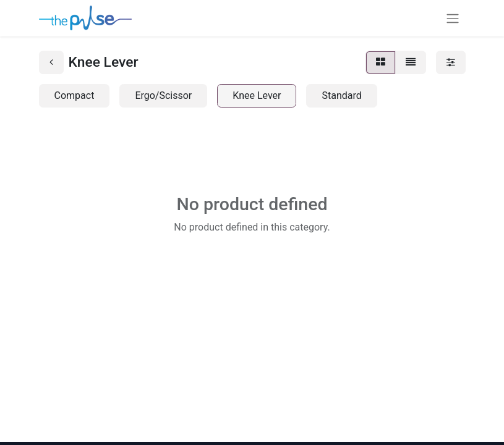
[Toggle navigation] (453, 18)
